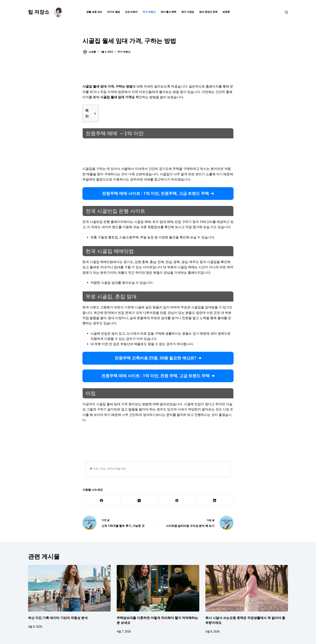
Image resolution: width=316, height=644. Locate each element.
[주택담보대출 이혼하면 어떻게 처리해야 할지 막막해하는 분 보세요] (158, 588)
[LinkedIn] (215, 500)
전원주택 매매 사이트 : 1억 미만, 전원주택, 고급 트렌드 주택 (156, 193)
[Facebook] (101, 500)
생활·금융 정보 (94, 12)
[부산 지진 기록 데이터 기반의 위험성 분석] (69, 588)
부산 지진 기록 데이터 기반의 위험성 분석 (58, 618)
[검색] (286, 12)
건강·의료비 (131, 12)
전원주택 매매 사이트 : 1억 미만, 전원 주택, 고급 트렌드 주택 (155, 376)
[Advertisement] (158, 72)
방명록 (226, 12)
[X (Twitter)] (139, 500)
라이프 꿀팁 (114, 12)
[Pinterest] (177, 500)
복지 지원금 (188, 12)
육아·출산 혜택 (169, 12)
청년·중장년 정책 (208, 12)
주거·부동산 (149, 12)
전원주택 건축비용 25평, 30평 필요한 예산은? (156, 358)
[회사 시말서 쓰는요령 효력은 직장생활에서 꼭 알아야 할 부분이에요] (247, 588)
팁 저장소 (39, 12)
